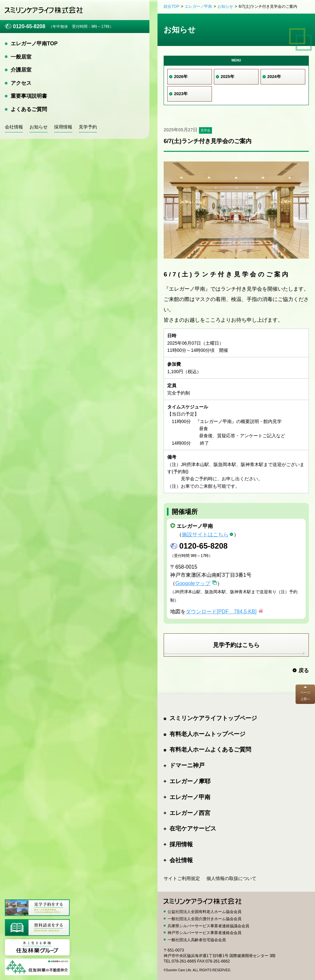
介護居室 (21, 70)
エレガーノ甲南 (198, 6)
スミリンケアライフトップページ (213, 718)
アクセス (21, 83)
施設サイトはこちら (205, 535)
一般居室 (21, 57)
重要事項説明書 (29, 96)
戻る (304, 670)
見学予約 (88, 127)
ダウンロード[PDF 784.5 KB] (221, 612)
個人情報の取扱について (231, 878)
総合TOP (171, 6)
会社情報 (14, 127)
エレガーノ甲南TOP (34, 44)
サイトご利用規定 (182, 878)
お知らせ (39, 127)
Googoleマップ (193, 583)
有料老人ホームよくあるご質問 (210, 750)
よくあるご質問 (29, 109)
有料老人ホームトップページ (207, 734)
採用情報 (63, 127)
